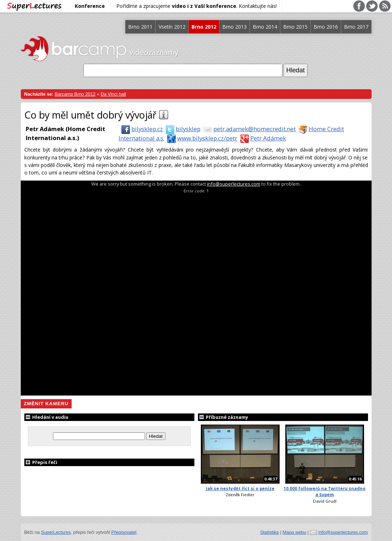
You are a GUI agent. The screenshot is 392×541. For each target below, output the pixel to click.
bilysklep (182, 129)
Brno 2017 (356, 27)
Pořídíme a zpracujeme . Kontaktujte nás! (197, 6)
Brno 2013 (234, 27)
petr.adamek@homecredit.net (248, 129)
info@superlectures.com (234, 184)
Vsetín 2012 (172, 27)
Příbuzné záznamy (223, 417)
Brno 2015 (295, 27)
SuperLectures (56, 532)
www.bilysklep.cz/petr (201, 138)
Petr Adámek (262, 138)
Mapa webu (294, 532)
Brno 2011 (140, 27)
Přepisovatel (124, 532)
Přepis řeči (41, 462)
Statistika (270, 532)
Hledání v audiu (46, 417)
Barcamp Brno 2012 (75, 94)
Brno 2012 (204, 27)
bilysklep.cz (141, 129)
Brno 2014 (265, 27)
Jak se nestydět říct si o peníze (240, 489)
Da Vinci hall (113, 94)
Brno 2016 (326, 27)
